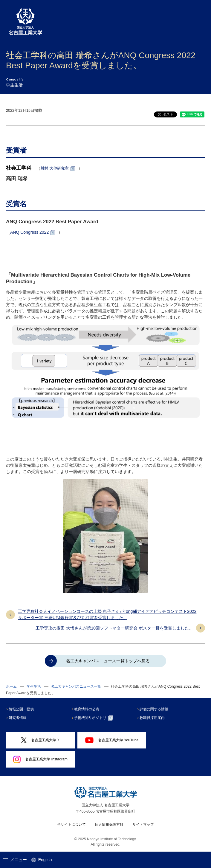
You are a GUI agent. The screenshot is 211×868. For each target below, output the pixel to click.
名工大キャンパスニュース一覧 (76, 686)
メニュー (15, 860)
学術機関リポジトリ (94, 718)
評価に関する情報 (155, 709)
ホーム (11, 686)
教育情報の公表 (87, 709)
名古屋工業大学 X (40, 740)
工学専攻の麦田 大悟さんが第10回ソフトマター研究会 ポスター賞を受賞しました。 (114, 628)
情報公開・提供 (22, 709)
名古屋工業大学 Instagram (40, 759)
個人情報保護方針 (109, 824)
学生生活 (34, 686)
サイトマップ (143, 824)
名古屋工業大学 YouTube (112, 740)
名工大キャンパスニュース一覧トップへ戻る (108, 661)
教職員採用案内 (153, 718)
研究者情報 (18, 718)
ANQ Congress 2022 (29, 232)
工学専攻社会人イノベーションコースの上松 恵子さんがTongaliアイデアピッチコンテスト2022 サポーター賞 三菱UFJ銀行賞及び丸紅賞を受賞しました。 (107, 614)
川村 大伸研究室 (55, 168)
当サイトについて (71, 824)
